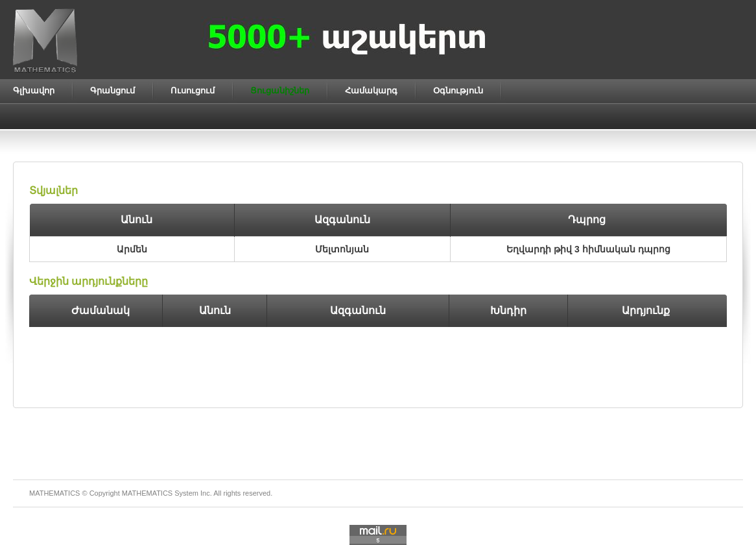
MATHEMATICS (147, 493)
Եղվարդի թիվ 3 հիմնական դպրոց (588, 249)
